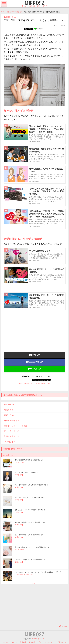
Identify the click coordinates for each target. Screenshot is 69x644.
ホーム (5, 642)
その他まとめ (10, 442)
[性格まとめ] (19, 475)
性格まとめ (19, 12)
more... (34, 583)
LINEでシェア (34, 369)
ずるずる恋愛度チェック (40, 251)
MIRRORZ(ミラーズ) (38, 639)
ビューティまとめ (12, 431)
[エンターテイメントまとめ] (24, 574)
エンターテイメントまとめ (16, 426)
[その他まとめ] (19, 462)
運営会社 (23, 642)
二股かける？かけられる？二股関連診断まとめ (30, 560)
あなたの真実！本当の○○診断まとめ (26, 472)
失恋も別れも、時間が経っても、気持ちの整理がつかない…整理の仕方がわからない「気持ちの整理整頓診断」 (47, 214)
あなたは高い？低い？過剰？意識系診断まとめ (30, 510)
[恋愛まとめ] (19, 487)
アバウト (14, 642)
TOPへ (64, 627)
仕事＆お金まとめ (12, 436)
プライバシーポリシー (46, 642)
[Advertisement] (34, 329)
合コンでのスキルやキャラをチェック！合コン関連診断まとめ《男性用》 (38, 572)
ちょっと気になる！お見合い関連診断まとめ (29, 535)
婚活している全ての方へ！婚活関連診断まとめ (30, 497)
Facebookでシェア (34, 362)
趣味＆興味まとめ (12, 420)
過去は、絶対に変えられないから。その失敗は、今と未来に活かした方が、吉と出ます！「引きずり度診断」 (47, 129)
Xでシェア (34, 355)
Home (3, 12)
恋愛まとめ (9, 415)
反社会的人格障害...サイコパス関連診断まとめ (30, 522)
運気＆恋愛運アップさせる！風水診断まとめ (29, 460)
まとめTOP (10, 12)
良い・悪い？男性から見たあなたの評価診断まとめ (31, 485)
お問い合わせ (61, 642)
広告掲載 (32, 642)
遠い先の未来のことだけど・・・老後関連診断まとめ (32, 547)
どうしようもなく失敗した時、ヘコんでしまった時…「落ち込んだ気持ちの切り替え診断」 (47, 191)
